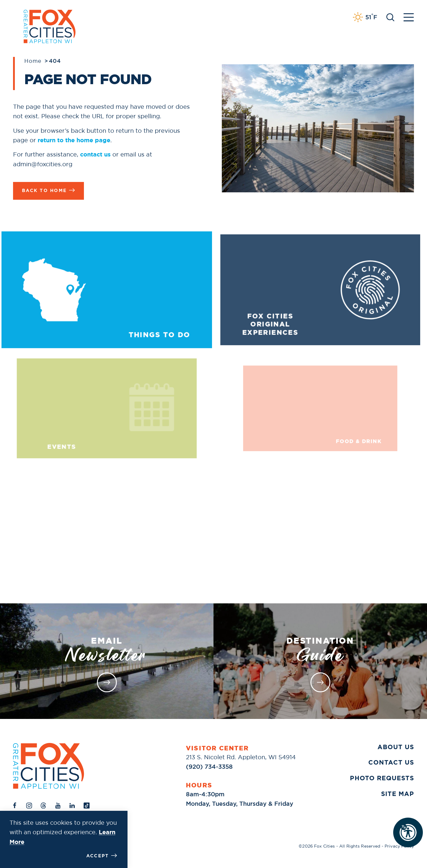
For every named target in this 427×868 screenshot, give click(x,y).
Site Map (397, 794)
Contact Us (391, 763)
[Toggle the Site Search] (390, 17)
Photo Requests (382, 778)
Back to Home (48, 190)
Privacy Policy (399, 846)
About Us (396, 747)
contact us (95, 154)
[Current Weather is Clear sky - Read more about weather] (365, 17)
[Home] (49, 766)
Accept (102, 856)
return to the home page (74, 140)
